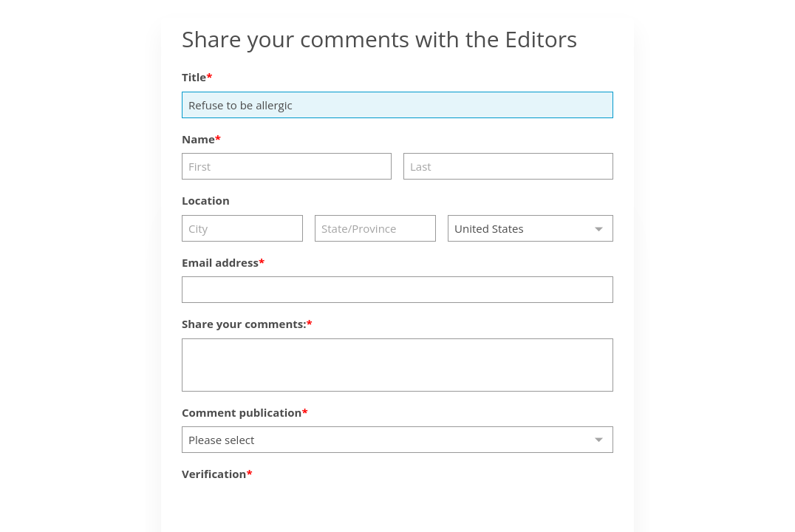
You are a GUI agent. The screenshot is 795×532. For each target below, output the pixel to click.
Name (198, 139)
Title (194, 77)
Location (206, 200)
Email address (220, 262)
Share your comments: (244, 324)
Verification (214, 474)
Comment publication (242, 412)
